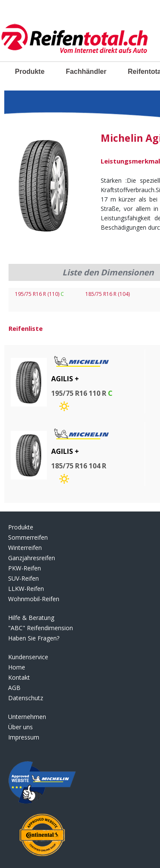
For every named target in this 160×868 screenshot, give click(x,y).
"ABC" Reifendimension (41, 628)
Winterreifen (25, 548)
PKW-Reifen (25, 568)
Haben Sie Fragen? (34, 638)
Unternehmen (27, 717)
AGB (14, 688)
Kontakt (19, 677)
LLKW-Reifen (26, 589)
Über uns (20, 727)
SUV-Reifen (23, 578)
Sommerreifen (28, 537)
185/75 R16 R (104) (108, 294)
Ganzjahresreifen (32, 558)
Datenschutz (26, 698)
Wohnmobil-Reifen (34, 599)
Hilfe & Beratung (31, 618)
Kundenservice (28, 657)
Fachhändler (86, 72)
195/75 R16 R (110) (39, 294)
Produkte (30, 72)
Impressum (24, 737)
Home (17, 667)
